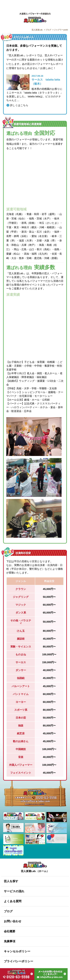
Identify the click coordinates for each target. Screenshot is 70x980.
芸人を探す (11, 881)
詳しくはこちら (19, 105)
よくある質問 (13, 901)
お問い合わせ (13, 921)
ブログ (8, 911)
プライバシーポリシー (19, 961)
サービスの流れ (14, 891)
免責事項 (10, 941)
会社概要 (10, 931)
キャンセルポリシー (17, 951)
